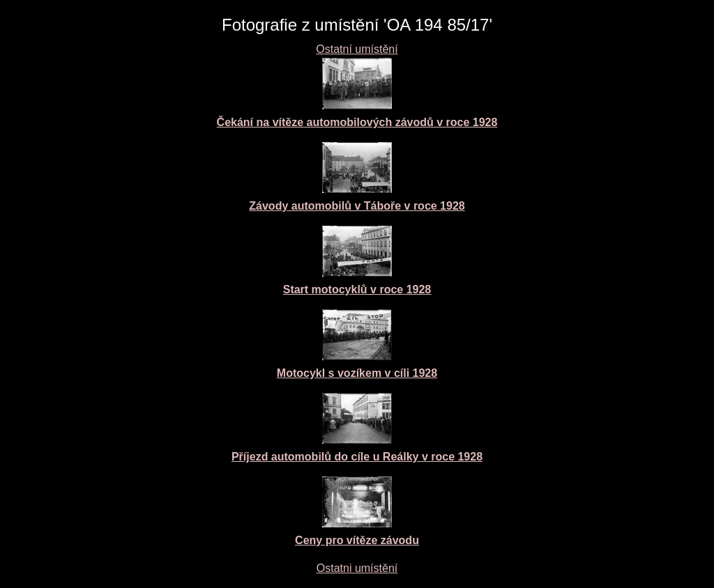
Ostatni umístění (357, 568)
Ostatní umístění (357, 49)
